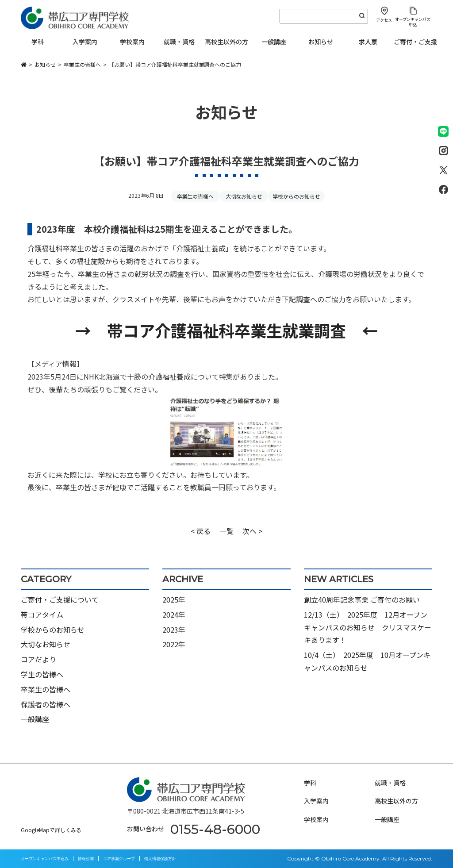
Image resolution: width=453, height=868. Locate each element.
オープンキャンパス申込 (413, 22)
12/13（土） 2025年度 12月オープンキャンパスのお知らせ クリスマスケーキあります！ (368, 627)
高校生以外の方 (396, 801)
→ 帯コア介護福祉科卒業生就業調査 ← (226, 330)
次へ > (252, 531)
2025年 (174, 599)
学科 (310, 783)
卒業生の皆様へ (196, 196)
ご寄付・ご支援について (60, 599)
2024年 (174, 615)
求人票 (368, 42)
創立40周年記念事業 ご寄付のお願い (362, 599)
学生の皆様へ (42, 674)
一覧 (226, 531)
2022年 (174, 644)
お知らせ (321, 42)
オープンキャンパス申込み (45, 858)
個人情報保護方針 (160, 858)
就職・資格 (390, 783)
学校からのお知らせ (296, 196)
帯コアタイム (42, 615)
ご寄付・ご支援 (415, 42)
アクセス (384, 20)
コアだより (38, 659)
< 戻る (201, 531)
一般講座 (274, 42)
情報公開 (86, 858)
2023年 (174, 630)
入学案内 (316, 801)
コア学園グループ (119, 858)
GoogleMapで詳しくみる (51, 830)
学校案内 (316, 819)
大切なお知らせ (244, 196)
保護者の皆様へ (46, 704)
